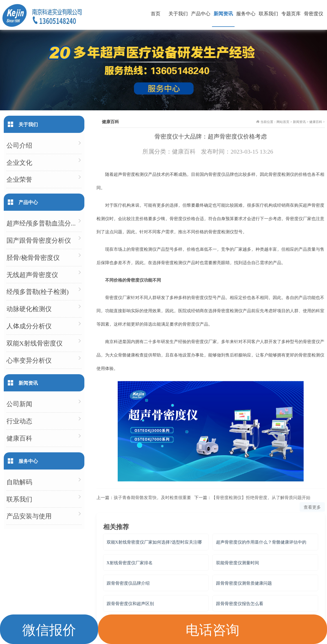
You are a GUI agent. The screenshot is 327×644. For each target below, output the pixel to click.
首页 (156, 13)
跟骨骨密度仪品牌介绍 (128, 583)
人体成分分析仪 (29, 326)
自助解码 (19, 482)
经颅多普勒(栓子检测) (38, 291)
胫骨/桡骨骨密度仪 (33, 257)
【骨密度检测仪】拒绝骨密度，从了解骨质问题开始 (261, 497)
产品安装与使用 (29, 516)
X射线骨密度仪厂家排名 (130, 563)
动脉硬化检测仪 (29, 309)
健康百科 (316, 122)
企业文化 (19, 162)
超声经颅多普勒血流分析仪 (44, 223)
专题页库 (291, 13)
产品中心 (201, 13)
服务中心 (246, 13)
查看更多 (312, 507)
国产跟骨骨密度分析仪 (39, 240)
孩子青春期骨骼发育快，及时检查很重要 (152, 497)
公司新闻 (19, 404)
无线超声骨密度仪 (32, 274)
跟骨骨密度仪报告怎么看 (240, 603)
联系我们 (268, 13)
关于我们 (178, 13)
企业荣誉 (19, 179)
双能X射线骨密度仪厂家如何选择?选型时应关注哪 (154, 542)
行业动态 (19, 421)
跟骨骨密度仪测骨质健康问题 (244, 583)
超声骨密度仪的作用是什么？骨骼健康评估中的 (261, 542)
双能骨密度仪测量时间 (238, 563)
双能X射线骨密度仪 (35, 343)
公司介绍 (19, 145)
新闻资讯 (223, 13)
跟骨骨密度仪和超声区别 (130, 603)
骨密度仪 (314, 13)
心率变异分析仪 (29, 360)
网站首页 (283, 122)
